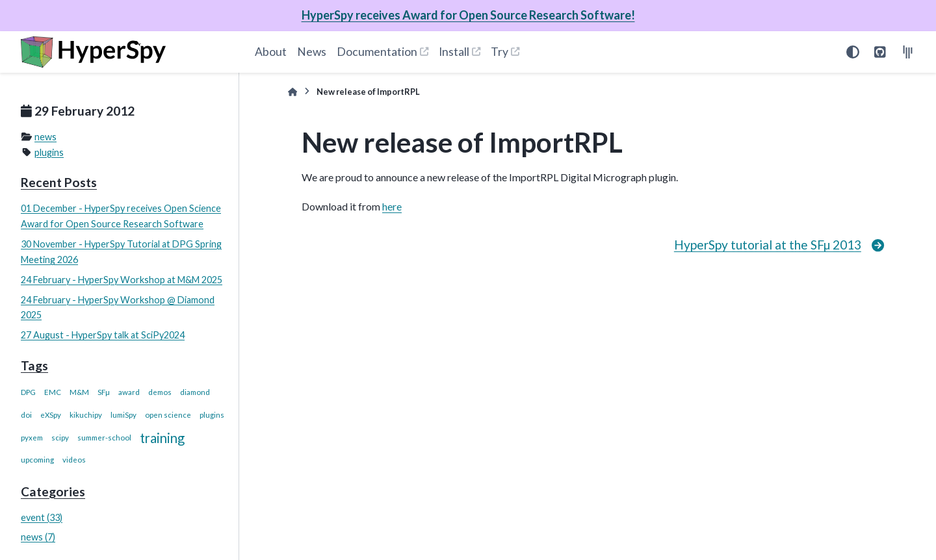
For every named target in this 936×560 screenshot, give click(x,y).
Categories (53, 491)
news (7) (38, 537)
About (271, 52)
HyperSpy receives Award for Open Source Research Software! (468, 15)
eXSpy (51, 415)
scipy (60, 438)
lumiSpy (123, 415)
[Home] (292, 92)
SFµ (104, 392)
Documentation (377, 52)
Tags (34, 365)
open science (168, 415)
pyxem (32, 438)
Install (454, 52)
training (162, 438)
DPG (28, 392)
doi (26, 415)
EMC (53, 392)
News (312, 52)
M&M (79, 392)
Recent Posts (59, 182)
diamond (195, 392)
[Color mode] (853, 52)
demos (160, 392)
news (45, 137)
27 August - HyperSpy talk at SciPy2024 (103, 335)
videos (74, 460)
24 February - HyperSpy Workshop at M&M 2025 (122, 280)
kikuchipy (86, 415)
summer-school (104, 438)
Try (500, 52)
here (392, 206)
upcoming (37, 460)
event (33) (42, 517)
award (129, 392)
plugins (49, 152)
